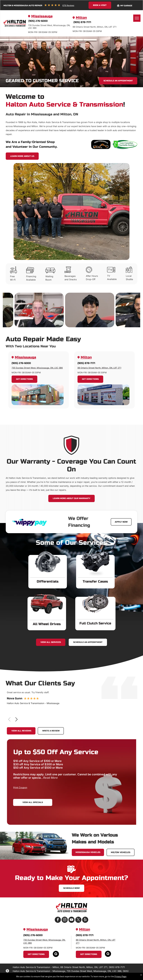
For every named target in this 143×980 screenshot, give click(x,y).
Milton (81, 18)
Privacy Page (120, 976)
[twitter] (78, 920)
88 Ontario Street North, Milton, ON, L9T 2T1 (99, 368)
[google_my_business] (56, 954)
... (49, 778)
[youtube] (71, 920)
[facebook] (58, 920)
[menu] (137, 18)
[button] (16, 719)
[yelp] (85, 920)
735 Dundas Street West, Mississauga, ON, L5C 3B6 (37, 368)
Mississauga (42, 16)
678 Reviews (68, 5)
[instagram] (65, 920)
